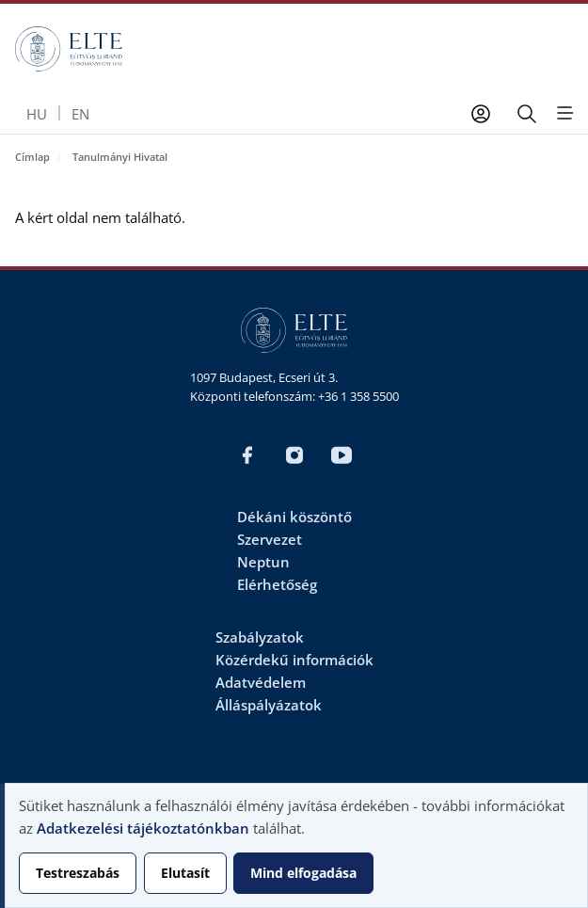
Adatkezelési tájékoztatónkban (143, 828)
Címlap (32, 157)
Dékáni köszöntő (294, 517)
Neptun (263, 562)
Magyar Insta (294, 455)
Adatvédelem (261, 682)
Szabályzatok (260, 637)
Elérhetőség (277, 584)
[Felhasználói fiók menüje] (481, 114)
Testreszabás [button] (78, 873)
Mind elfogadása (303, 873)
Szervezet (270, 539)
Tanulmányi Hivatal (120, 157)
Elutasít (185, 873)
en (80, 114)
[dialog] (296, 845)
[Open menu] (564, 113)
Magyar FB (247, 455)
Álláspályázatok (269, 705)
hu (37, 114)
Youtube (342, 455)
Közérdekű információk (294, 660)
